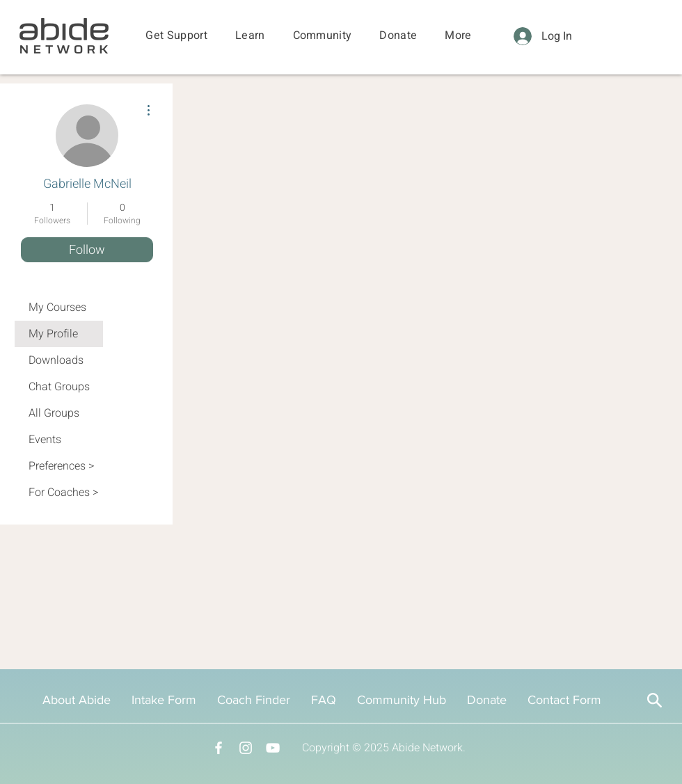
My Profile (53, 334)
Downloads (56, 360)
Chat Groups (59, 387)
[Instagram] (246, 748)
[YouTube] (273, 748)
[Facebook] (219, 748)
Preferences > (61, 466)
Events (45, 440)
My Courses (57, 307)
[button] (176, 36)
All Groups (54, 413)
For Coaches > (63, 493)
